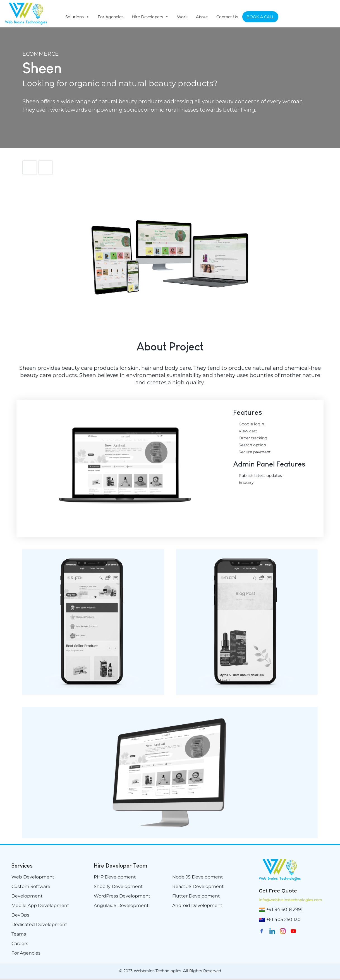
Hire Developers (150, 17)
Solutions (77, 17)
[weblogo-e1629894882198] (280, 861)
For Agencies (111, 17)
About (202, 17)
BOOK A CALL (260, 17)
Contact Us (227, 17)
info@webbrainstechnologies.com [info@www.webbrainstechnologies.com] (290, 900)
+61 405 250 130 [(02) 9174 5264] (283, 919)
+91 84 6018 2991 (284, 909)
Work (182, 17)
